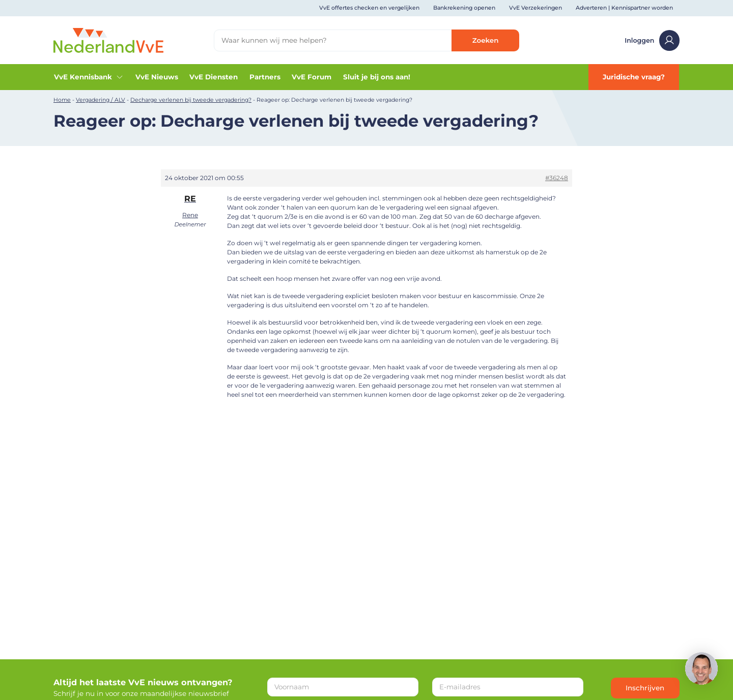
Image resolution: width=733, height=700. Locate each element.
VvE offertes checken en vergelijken (369, 8)
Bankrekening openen (464, 8)
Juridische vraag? (634, 77)
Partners (265, 77)
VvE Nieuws (157, 77)
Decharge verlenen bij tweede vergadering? (191, 100)
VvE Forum (312, 77)
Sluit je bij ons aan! (377, 77)
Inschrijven (645, 688)
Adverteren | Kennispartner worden (624, 8)
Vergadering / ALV (101, 100)
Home (62, 100)
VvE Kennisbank (89, 77)
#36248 (557, 178)
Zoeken (486, 40)
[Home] (108, 40)
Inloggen (652, 40)
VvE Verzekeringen (535, 8)
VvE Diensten (214, 77)
